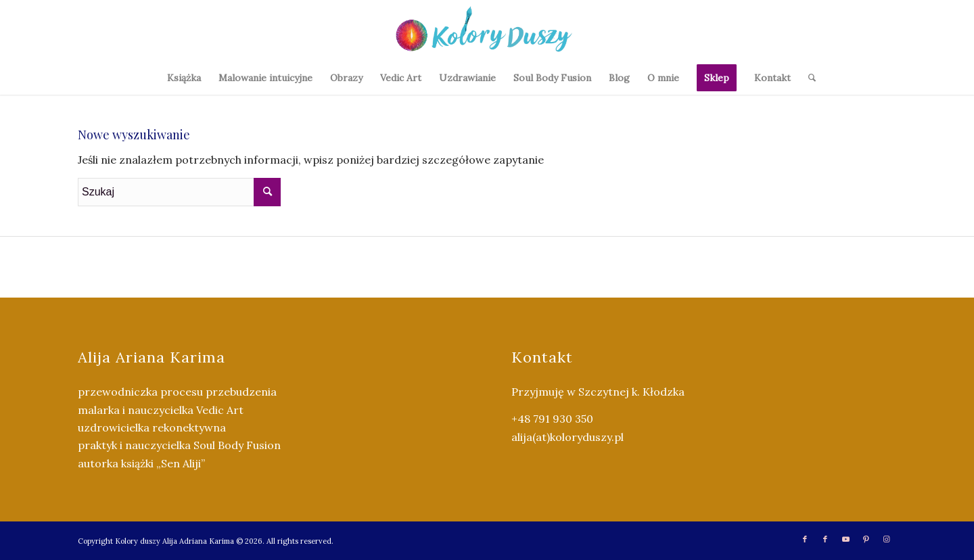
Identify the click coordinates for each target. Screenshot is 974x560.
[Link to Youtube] (845, 539)
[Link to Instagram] (886, 539)
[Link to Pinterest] (866, 539)
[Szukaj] (808, 78)
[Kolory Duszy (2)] (487, 30)
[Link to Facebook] (805, 539)
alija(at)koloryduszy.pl (567, 437)
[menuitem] (184, 78)
